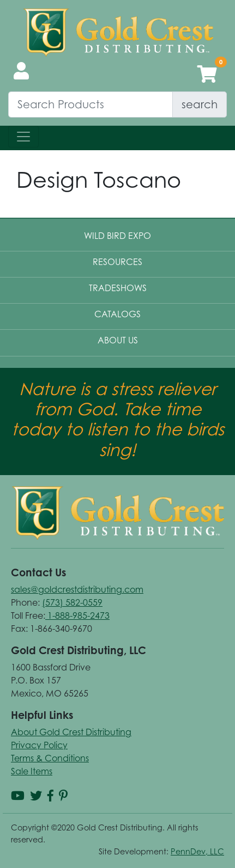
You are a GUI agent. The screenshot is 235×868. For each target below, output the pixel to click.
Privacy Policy (39, 745)
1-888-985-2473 (77, 615)
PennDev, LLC (197, 851)
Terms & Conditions (50, 758)
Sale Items (32, 771)
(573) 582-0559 (72, 602)
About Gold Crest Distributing (71, 732)
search (200, 104)
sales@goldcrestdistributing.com (77, 589)
